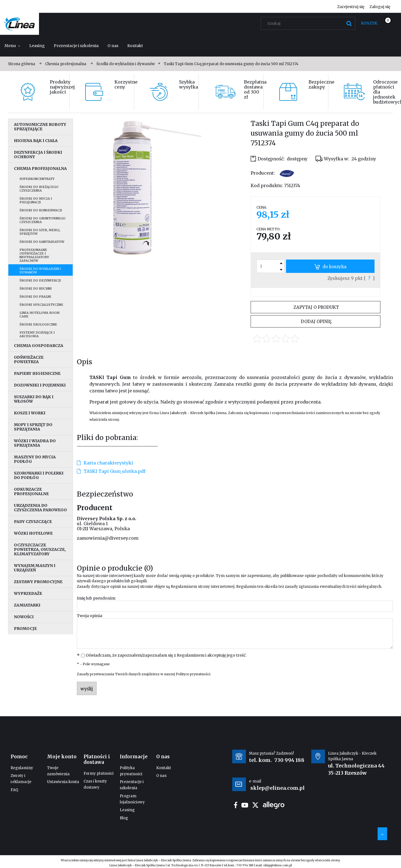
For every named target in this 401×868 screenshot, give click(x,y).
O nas (161, 776)
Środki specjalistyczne (41, 305)
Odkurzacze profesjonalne (31, 492)
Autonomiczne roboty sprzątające (40, 127)
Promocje (25, 629)
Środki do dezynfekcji (40, 280)
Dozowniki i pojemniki (40, 385)
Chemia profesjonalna (40, 168)
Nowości (24, 617)
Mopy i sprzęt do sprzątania (33, 427)
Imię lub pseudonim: (96, 598)
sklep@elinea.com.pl (277, 865)
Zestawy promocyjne (38, 582)
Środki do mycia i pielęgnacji (36, 200)
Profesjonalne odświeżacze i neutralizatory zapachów (34, 255)
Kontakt (164, 768)
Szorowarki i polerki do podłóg (39, 475)
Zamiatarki (27, 605)
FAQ (14, 790)
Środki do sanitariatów (42, 242)
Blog (124, 818)
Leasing (127, 810)
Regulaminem (184, 587)
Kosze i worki (30, 413)
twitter (255, 805)
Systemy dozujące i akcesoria (37, 334)
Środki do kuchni (36, 288)
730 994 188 (289, 760)
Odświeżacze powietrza (29, 360)
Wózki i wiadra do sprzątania (35, 443)
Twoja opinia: (90, 616)
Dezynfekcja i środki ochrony (38, 155)
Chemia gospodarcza (39, 346)
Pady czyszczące (33, 522)
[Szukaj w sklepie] (309, 23)
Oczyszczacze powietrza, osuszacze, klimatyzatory (40, 549)
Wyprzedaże (28, 593)
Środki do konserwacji (41, 210)
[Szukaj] (349, 23)
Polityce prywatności (193, 674)
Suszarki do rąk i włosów (34, 399)
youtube (245, 805)
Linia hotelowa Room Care (40, 315)
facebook (236, 805)
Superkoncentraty (37, 179)
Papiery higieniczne (37, 373)
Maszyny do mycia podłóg (35, 459)
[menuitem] (12, 46)
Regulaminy (22, 768)
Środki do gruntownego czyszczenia (42, 220)
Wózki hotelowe (33, 533)
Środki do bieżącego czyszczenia (39, 189)
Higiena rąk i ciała (36, 141)
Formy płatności (99, 773)
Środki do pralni (35, 297)
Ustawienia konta (63, 782)
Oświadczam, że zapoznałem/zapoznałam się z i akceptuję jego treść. (166, 655)
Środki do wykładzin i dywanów (40, 271)
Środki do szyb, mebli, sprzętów (40, 232)
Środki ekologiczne (38, 324)
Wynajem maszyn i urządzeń (35, 568)
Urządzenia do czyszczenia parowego (40, 508)
